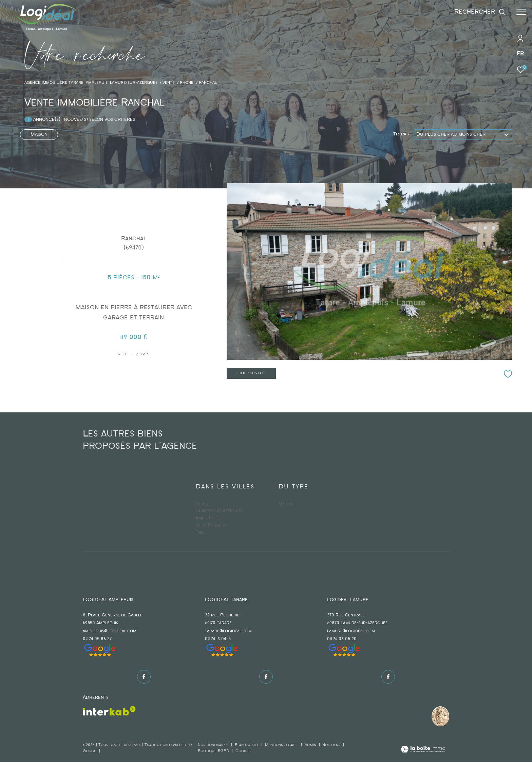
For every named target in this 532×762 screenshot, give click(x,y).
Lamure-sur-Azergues (219, 511)
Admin (311, 745)
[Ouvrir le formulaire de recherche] (480, 12)
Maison (39, 134)
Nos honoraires (213, 745)
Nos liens (332, 745)
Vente (169, 83)
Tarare (203, 504)
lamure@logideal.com (351, 631)
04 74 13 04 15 (218, 639)
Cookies (243, 751)
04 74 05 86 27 (97, 639)
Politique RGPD (214, 751)
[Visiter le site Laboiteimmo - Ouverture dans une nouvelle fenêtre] (423, 750)
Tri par (401, 134)
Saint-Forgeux (211, 525)
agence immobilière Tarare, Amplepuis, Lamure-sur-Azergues (91, 83)
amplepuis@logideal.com (110, 631)
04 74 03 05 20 (342, 639)
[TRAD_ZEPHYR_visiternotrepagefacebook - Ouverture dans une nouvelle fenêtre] (144, 677)
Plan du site (248, 745)
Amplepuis (207, 518)
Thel (201, 532)
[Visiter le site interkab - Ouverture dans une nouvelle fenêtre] (109, 711)
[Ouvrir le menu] (521, 12)
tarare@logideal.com (228, 631)
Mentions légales (282, 745)
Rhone (187, 83)
